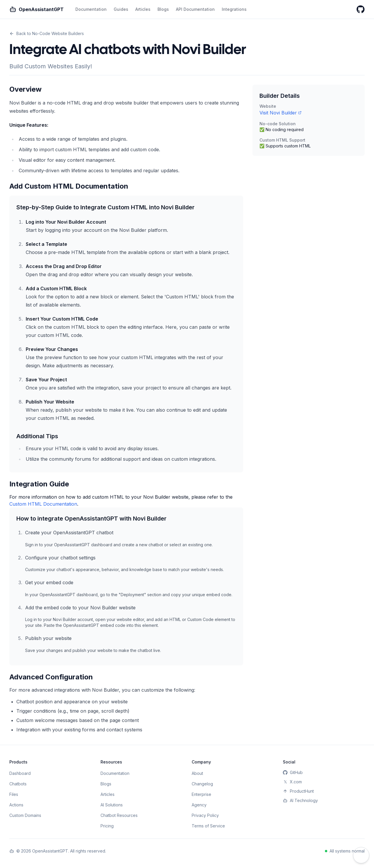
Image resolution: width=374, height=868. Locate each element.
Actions (16, 805)
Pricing (107, 826)
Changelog (202, 784)
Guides (121, 9)
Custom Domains (25, 815)
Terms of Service (208, 826)
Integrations (234, 9)
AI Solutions (112, 805)
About (197, 773)
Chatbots (18, 784)
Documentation (91, 9)
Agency (199, 805)
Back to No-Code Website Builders (47, 33)
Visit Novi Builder (280, 113)
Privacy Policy (205, 815)
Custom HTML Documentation (43, 504)
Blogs (163, 9)
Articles (143, 9)
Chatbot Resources (119, 815)
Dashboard (20, 773)
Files (14, 794)
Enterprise (201, 794)
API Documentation (195, 9)
